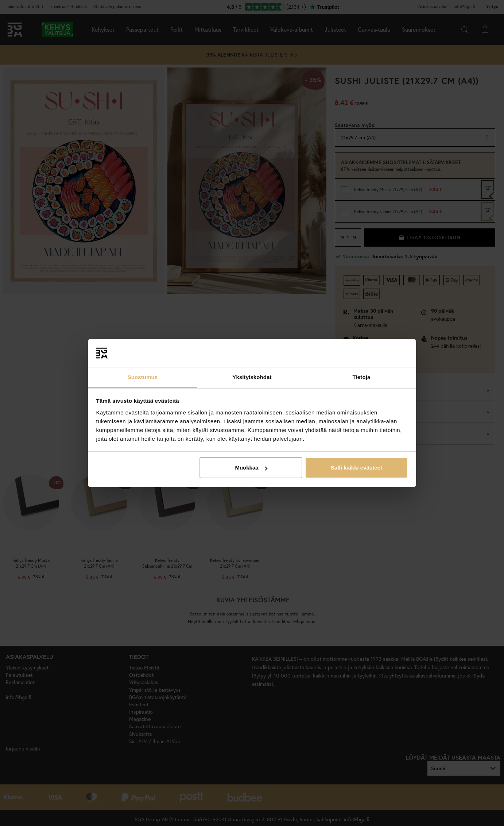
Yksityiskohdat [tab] (252, 377)
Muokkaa (251, 468)
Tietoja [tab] (362, 377)
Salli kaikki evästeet (356, 468)
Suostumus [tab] (143, 377)
